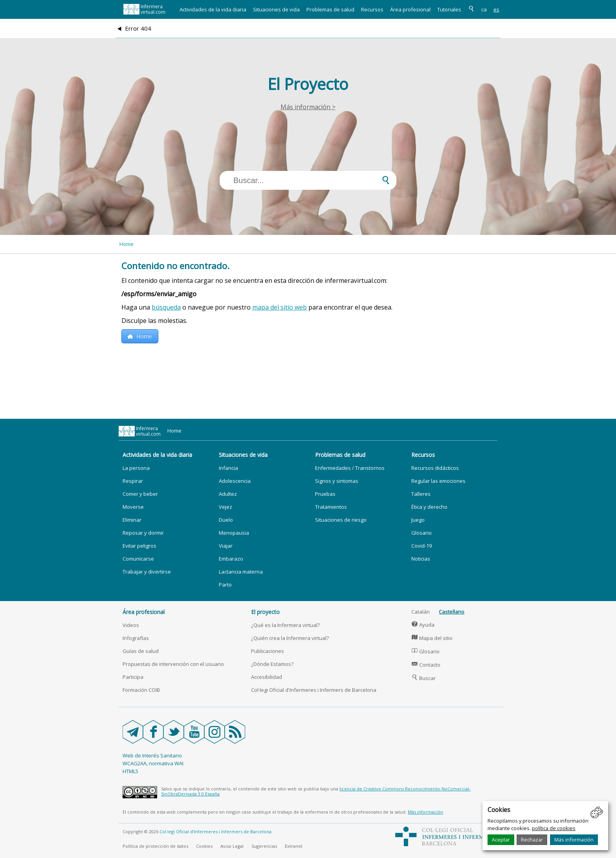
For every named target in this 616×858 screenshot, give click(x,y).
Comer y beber (140, 494)
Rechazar (532, 840)
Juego (418, 520)
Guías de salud (141, 651)
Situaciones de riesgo (341, 520)
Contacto (426, 665)
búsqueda (166, 307)
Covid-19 (422, 546)
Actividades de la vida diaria (213, 9)
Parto (225, 585)
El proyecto (265, 612)
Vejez (225, 507)
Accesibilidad (267, 677)
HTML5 (130, 771)
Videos (131, 625)
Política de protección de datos (155, 846)
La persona (136, 468)
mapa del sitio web (280, 307)
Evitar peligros (139, 546)
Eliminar (132, 520)
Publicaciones (268, 651)
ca (484, 9)
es (496, 9)
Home (126, 244)
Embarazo (231, 559)
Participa (133, 677)
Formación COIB (141, 690)
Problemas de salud (330, 9)
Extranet (294, 846)
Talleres (421, 494)
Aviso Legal (232, 846)
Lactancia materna (241, 572)
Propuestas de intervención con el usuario (173, 664)
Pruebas (325, 494)
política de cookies (554, 828)
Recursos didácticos (435, 468)
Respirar (133, 481)
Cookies (204, 846)
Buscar (423, 678)
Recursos (372, 9)
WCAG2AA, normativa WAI (153, 763)
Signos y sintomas (337, 481)
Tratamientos (331, 507)
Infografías (136, 638)
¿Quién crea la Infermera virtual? (290, 638)
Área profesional (410, 9)
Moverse (133, 507)
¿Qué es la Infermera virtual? (285, 625)
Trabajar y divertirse (147, 572)
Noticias (421, 559)
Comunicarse (138, 559)
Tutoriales (449, 9)
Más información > (308, 107)
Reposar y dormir (143, 533)
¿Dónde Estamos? (272, 664)
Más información (574, 840)
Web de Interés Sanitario (152, 755)
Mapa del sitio (432, 638)
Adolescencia (235, 481)
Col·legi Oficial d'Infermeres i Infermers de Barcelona (314, 690)
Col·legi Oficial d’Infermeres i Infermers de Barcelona (215, 831)
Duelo (226, 520)
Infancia (228, 468)
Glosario (422, 533)
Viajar (226, 546)
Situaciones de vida (276, 9)
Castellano (452, 612)
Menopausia (234, 533)
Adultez (228, 494)
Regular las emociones (438, 481)
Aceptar (501, 840)
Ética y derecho (429, 507)
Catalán (421, 612)
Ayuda (423, 625)
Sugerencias (264, 846)
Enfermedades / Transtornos (350, 468)
